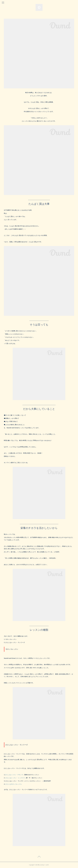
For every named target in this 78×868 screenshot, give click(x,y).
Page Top (39, 857)
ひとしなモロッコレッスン (14, 784)
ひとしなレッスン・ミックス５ (15, 778)
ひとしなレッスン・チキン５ (14, 775)
